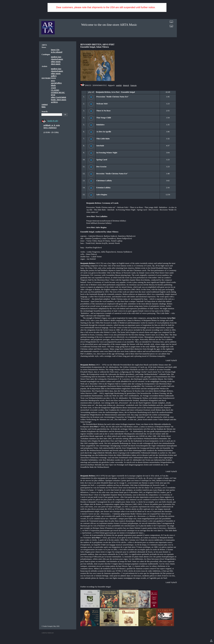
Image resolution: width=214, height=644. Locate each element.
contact (45, 104)
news (53, 81)
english (119, 85)
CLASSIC (55, 90)
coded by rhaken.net (48, 633)
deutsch (126, 85)
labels (53, 85)
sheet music (56, 64)
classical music (57, 59)
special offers (56, 83)
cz (171, 22)
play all (91, 92)
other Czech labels (59, 97)
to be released (57, 52)
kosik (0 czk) (53, 121)
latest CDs (55, 50)
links (44, 107)
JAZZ (53, 88)
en (171, 26)
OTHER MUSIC (58, 92)
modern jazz (56, 57)
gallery (54, 76)
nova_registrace (50, 128)
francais (134, 85)
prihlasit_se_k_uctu (52, 125)
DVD (53, 95)
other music (56, 62)
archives (54, 102)
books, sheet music (59, 100)
